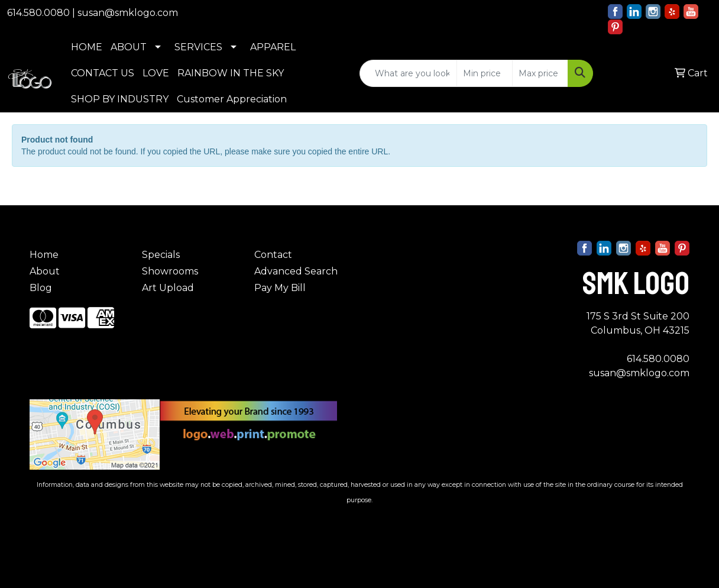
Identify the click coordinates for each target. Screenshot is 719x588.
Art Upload (168, 288)
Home (44, 255)
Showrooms (170, 271)
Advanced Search (296, 271)
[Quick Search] (408, 73)
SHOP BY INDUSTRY (120, 99)
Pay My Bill (280, 288)
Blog (41, 288)
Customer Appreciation (232, 99)
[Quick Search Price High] (540, 73)
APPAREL (273, 47)
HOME (87, 47)
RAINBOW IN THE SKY (231, 73)
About (45, 271)
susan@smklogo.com (128, 13)
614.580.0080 (38, 13)
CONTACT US (103, 73)
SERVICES (198, 47)
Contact (273, 255)
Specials (161, 255)
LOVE (156, 73)
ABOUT (129, 47)
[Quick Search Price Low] (485, 73)
